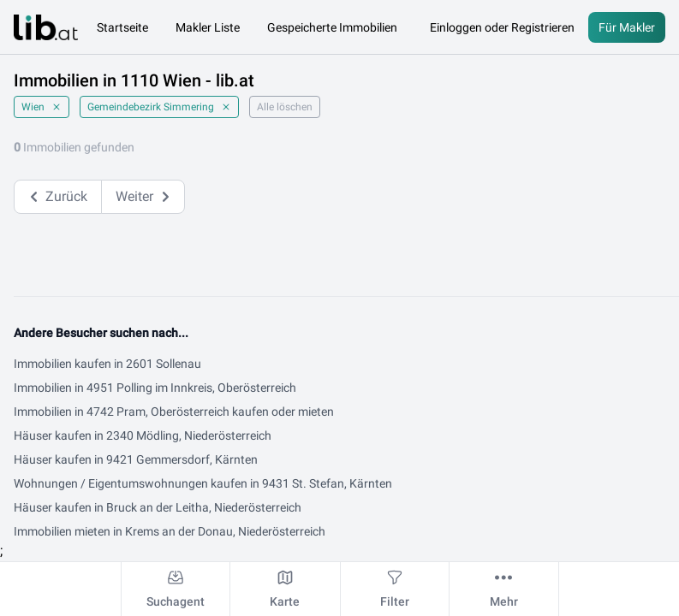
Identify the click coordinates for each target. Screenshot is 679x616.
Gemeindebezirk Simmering (159, 107)
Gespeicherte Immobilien (332, 27)
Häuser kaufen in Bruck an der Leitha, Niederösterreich (158, 507)
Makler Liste (208, 27)
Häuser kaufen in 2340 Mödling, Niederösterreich (143, 435)
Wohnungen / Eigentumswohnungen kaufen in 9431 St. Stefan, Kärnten (203, 483)
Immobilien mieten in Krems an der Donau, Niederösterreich (170, 531)
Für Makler (627, 27)
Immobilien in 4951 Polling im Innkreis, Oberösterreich (155, 388)
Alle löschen (285, 107)
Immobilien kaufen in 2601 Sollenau (107, 364)
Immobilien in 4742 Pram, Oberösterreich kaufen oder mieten (174, 412)
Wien (42, 107)
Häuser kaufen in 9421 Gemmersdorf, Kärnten (136, 459)
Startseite (122, 27)
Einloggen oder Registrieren (502, 27)
